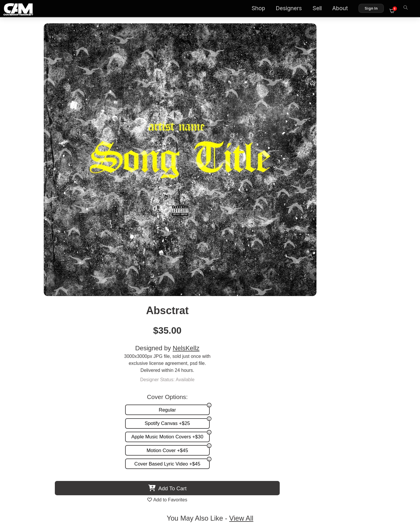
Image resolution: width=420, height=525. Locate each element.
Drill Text (163, 338)
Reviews (393, 393)
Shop (261, 9)
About (343, 9)
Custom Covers (258, 387)
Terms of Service (229, 495)
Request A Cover (259, 393)
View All (244, 237)
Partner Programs (383, 405)
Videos (249, 405)
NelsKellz (332, 74)
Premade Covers (259, 381)
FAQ (397, 387)
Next (401, 293)
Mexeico (70, 338)
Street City (350, 338)
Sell (320, 9)
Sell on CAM (389, 399)
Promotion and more (263, 399)
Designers (292, 9)
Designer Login (190, 495)
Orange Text (257, 338)
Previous (19, 293)
